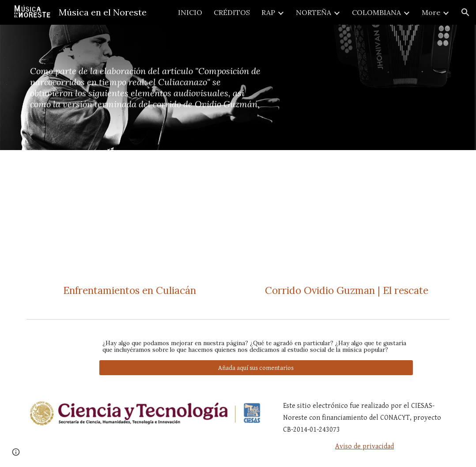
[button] (465, 12)
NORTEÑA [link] (314, 12)
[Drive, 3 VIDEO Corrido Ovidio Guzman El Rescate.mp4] (346, 218)
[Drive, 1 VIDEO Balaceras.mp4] (129, 218)
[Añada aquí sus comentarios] (256, 368)
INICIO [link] (190, 12)
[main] (147, 87)
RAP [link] (268, 12)
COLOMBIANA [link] (376, 12)
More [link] (431, 12)
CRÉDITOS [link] (232, 12)
